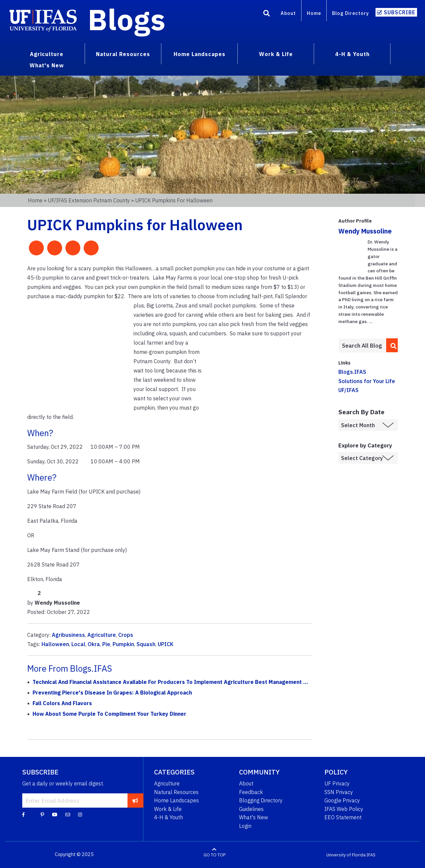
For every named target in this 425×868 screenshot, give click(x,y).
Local (78, 644)
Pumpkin (123, 644)
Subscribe (400, 12)
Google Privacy (342, 800)
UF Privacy (337, 783)
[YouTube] (55, 814)
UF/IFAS (348, 390)
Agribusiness (68, 635)
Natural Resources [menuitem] (123, 54)
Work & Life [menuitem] (276, 54)
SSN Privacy (339, 792)
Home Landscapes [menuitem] (200, 54)
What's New (254, 817)
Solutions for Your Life (367, 381)
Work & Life (168, 809)
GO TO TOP (214, 855)
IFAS (371, 855)
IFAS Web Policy (344, 809)
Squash (146, 644)
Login (245, 826)
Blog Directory (350, 13)
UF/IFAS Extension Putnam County (89, 200)
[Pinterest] (42, 814)
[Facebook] (23, 814)
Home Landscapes (176, 800)
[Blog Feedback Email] (68, 814)
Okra (94, 644)
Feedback (251, 792)
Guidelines (251, 809)
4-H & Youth (169, 817)
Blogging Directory (261, 800)
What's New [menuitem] (47, 65)
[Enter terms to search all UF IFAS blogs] (362, 346)
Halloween (55, 644)
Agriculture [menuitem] (47, 54)
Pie (106, 644)
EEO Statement (343, 817)
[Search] (267, 14)
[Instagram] (80, 814)
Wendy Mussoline (365, 231)
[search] (392, 345)
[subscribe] (135, 800)
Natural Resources (176, 792)
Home (314, 13)
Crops (126, 635)
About (288, 13)
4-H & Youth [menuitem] (352, 54)
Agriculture (102, 635)
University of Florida (346, 855)
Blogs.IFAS (352, 372)
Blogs (127, 19)
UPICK (166, 644)
